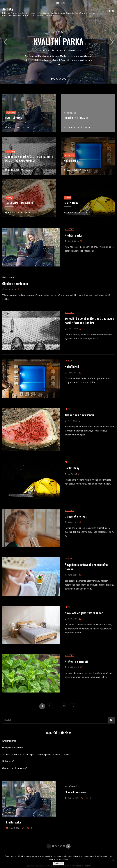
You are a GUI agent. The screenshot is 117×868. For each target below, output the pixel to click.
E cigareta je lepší (76, 531)
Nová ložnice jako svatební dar (84, 633)
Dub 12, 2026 (44, 50)
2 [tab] (54, 79)
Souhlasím (58, 863)
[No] (113, 860)
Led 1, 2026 (72, 170)
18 (65, 728)
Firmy (9, 198)
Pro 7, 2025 (13, 212)
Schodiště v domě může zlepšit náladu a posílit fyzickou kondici (29, 159)
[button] (108, 11)
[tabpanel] (58, 42)
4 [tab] (60, 79)
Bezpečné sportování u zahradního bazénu (86, 584)
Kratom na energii (76, 684)
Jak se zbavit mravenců (19, 203)
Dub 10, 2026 (73, 127)
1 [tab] (52, 79)
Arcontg (8, 9)
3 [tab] (57, 79)
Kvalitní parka (58, 41)
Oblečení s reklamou (76, 118)
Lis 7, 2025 (71, 212)
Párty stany (72, 481)
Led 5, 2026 (13, 170)
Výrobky (58, 32)
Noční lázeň (72, 374)
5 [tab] (63, 79)
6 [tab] (65, 79)
